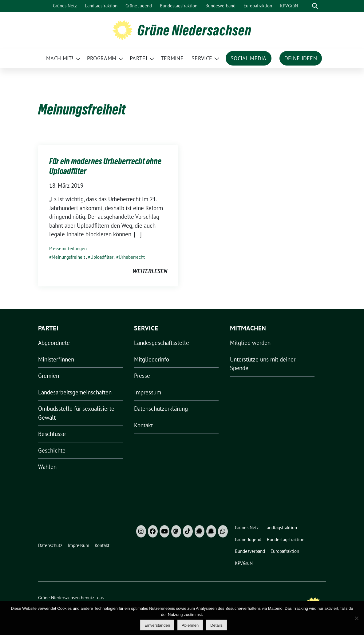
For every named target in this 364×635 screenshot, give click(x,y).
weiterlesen (150, 271)
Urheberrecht (132, 257)
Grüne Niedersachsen (194, 30)
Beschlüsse (52, 434)
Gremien (49, 376)
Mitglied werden (250, 343)
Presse (142, 376)
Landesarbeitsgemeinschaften (75, 392)
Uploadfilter (102, 257)
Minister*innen (56, 359)
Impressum (148, 392)
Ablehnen (190, 625)
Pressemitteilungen (68, 248)
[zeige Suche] (315, 6)
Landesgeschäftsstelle (162, 343)
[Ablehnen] (356, 618)
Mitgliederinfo (152, 359)
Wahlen (47, 467)
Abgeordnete (54, 343)
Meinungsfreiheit (68, 257)
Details (216, 625)
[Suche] (306, 6)
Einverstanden (157, 625)
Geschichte (52, 450)
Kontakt (143, 425)
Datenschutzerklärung (161, 409)
